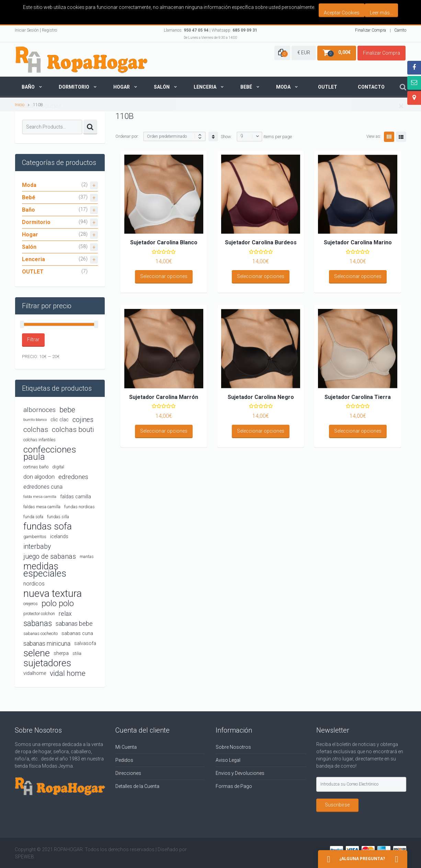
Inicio (20, 105)
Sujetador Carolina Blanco (164, 242)
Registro (49, 30)
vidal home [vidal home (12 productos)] (68, 673)
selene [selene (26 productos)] (37, 653)
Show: (226, 137)
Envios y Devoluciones (240, 773)
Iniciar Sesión (27, 30)
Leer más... (381, 13)
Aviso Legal (228, 760)
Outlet (328, 87)
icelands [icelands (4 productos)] (59, 537)
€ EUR (304, 53)
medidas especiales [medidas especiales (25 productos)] (45, 570)
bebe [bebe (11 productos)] (67, 410)
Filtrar (33, 340)
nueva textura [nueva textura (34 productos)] (53, 594)
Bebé (246, 87)
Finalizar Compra (371, 30)
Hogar (122, 87)
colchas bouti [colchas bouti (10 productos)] (73, 430)
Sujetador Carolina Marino (358, 242)
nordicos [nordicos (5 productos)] (34, 584)
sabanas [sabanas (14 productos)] (38, 624)
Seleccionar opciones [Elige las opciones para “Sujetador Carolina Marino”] (358, 276)
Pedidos (124, 760)
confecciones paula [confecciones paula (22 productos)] (50, 453)
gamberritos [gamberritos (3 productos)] (35, 537)
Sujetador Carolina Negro (261, 397)
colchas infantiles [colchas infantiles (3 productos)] (39, 440)
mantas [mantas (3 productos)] (87, 557)
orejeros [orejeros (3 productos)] (31, 604)
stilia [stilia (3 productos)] (77, 653)
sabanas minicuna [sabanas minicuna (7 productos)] (47, 643)
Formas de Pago (234, 786)
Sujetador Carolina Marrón (164, 397)
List (401, 137)
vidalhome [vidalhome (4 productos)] (35, 673)
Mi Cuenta (126, 747)
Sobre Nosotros (233, 747)
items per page (278, 137)
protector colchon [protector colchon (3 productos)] (39, 614)
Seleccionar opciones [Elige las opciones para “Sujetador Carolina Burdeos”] (261, 276)
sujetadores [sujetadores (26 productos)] (47, 663)
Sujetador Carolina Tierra (358, 397)
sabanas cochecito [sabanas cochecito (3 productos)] (41, 633)
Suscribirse (337, 805)
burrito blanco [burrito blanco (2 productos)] (35, 420)
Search (90, 127)
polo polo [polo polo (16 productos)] (58, 603)
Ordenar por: (127, 136)
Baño (28, 87)
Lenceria (205, 87)
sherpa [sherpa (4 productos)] (61, 653)
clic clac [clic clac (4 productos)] (60, 420)
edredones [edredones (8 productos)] (73, 477)
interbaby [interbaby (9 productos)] (37, 547)
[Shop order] (174, 136)
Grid (389, 137)
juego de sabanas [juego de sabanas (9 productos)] (50, 557)
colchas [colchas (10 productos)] (36, 430)
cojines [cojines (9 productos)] (83, 420)
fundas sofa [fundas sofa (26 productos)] (48, 527)
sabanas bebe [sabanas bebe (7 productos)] (74, 624)
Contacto (371, 87)
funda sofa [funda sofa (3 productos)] (33, 517)
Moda (283, 87)
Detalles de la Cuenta (137, 786)
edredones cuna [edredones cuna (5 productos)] (43, 487)
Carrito (400, 30)
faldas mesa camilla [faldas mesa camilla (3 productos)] (42, 507)
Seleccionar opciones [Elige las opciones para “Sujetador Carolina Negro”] (261, 431)
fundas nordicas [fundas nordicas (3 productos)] (79, 507)
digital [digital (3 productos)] (58, 467)
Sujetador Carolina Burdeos (261, 242)
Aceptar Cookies (342, 13)
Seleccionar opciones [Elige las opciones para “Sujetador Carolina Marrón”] (164, 431)
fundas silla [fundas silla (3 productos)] (58, 517)
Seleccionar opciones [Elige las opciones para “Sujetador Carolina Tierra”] (358, 431)
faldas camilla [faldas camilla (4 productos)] (76, 497)
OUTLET (33, 272)
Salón (162, 87)
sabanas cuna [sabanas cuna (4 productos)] (77, 633)
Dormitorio (74, 87)
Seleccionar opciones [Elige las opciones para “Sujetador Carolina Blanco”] (164, 276)
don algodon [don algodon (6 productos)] (39, 477)
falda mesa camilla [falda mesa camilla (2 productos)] (40, 497)
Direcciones (128, 773)
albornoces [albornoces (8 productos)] (39, 410)
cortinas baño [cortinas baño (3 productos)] (36, 467)
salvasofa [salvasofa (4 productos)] (85, 643)
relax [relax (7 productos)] (65, 614)
